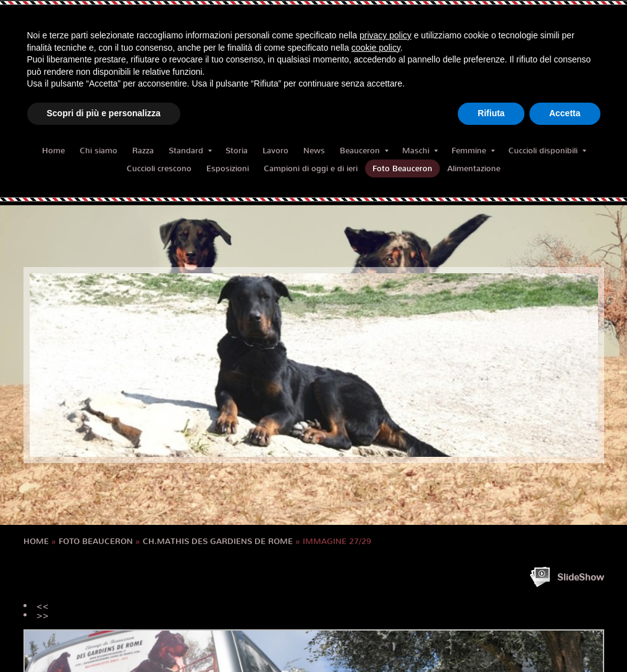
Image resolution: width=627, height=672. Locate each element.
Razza (143, 151)
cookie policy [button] (376, 48)
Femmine (473, 151)
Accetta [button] (565, 113)
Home (53, 151)
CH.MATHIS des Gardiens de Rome (218, 541)
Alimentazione (474, 168)
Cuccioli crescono (159, 168)
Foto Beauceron (402, 168)
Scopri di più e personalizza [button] (104, 113)
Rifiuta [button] (491, 113)
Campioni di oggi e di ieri (311, 168)
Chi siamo (99, 151)
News (314, 151)
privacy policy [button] (385, 35)
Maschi (420, 151)
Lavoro (276, 151)
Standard (190, 151)
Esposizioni (228, 168)
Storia (237, 151)
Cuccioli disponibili (547, 151)
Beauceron (364, 151)
